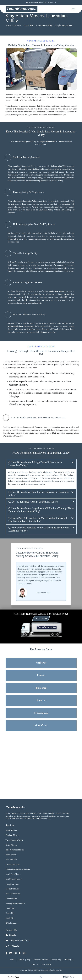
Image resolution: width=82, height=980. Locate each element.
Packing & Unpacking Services (18, 869)
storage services (51, 271)
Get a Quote (41, 618)
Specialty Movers (12, 889)
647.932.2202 (18, 436)
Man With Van (11, 860)
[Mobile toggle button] (73, 9)
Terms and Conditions (41, 960)
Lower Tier (28, 25)
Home (8, 25)
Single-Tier (10, 918)
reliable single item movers (62, 97)
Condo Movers (11, 899)
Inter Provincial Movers (15, 850)
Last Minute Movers (14, 879)
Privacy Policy (56, 960)
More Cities (41, 726)
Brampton (41, 688)
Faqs (29, 960)
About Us (21, 960)
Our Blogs (68, 960)
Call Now (68, 977)
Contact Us (35, 964)
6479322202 (50, 3)
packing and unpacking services (46, 175)
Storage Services (12, 884)
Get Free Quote (14, 977)
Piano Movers (11, 855)
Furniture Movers (12, 835)
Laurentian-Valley (44, 25)
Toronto (41, 675)
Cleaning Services (13, 864)
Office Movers (11, 845)
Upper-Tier (10, 913)
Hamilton (41, 701)
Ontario (17, 25)
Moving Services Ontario (15, 903)
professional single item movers (21, 326)
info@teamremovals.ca (35, 3)
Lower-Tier (10, 908)
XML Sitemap (11, 923)
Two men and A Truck (14, 840)
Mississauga (41, 713)
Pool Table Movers (13, 894)
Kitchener (41, 663)
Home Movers (11, 830)
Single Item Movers (13, 874)
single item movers (47, 141)
